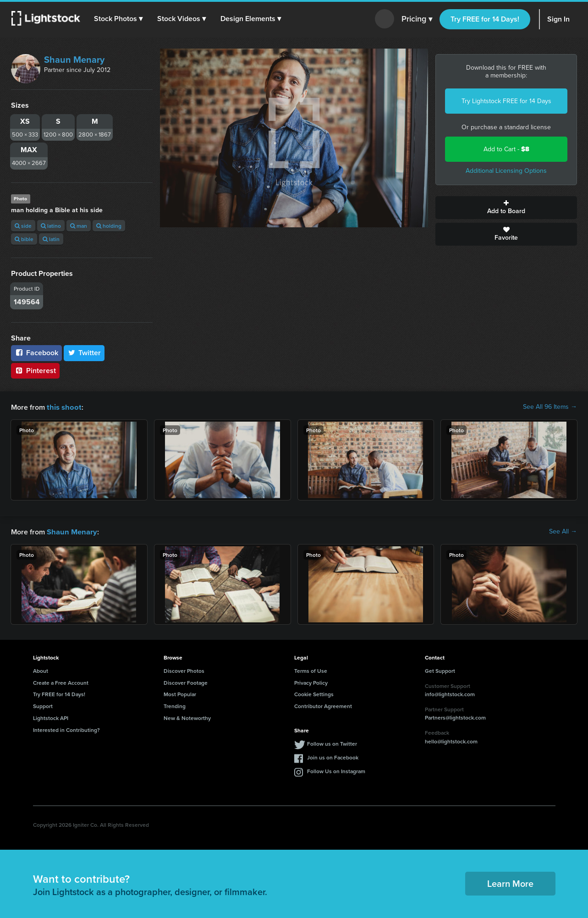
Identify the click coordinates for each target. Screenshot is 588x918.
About (41, 670)
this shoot (63, 407)
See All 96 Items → (550, 407)
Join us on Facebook (333, 756)
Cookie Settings (314, 693)
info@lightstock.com (450, 693)
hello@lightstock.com (451, 740)
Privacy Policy (311, 682)
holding (109, 226)
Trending (175, 705)
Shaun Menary (74, 60)
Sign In (558, 19)
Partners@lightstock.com (455, 717)
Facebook (36, 353)
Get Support (440, 670)
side (23, 226)
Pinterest (35, 371)
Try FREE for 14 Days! (485, 19)
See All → (563, 531)
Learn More (510, 882)
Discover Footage (186, 682)
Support (43, 705)
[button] (119, 19)
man (79, 226)
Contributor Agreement (323, 705)
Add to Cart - (506, 149)
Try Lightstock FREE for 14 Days (506, 101)
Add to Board (506, 208)
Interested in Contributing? (66, 729)
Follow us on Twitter (332, 743)
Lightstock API (51, 717)
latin (51, 239)
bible (24, 239)
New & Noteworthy (187, 717)
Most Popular (180, 693)
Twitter (84, 353)
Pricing (417, 19)
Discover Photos (184, 670)
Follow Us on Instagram (336, 770)
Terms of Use (311, 670)
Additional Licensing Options (506, 171)
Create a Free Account (61, 682)
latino (51, 226)
